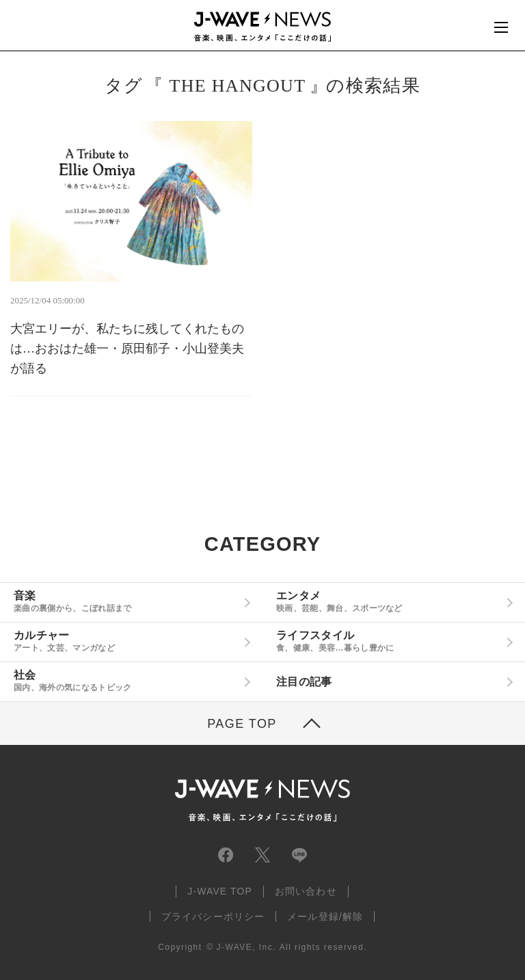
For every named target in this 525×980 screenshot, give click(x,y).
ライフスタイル (389, 641)
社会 (126, 681)
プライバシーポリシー (213, 916)
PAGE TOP (242, 724)
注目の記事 (304, 682)
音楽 (126, 601)
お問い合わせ (306, 891)
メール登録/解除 (325, 916)
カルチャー (126, 641)
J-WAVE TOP (220, 891)
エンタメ (389, 601)
